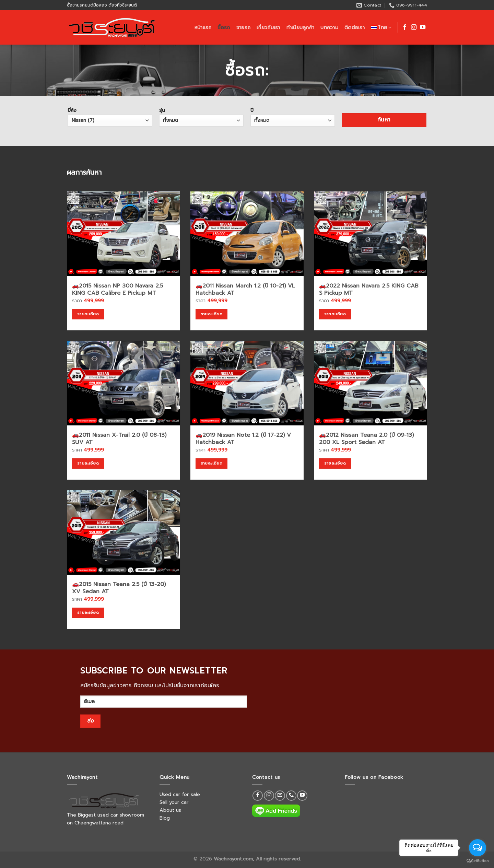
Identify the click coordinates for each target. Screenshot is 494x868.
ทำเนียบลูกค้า (301, 27)
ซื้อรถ (224, 27)
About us (170, 810)
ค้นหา (384, 120)
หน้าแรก (203, 27)
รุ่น (202, 116)
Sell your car (174, 802)
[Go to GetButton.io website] (478, 861)
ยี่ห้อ (110, 116)
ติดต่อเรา (355, 27)
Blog (165, 818)
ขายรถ (243, 27)
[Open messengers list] (478, 848)
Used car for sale (180, 794)
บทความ (329, 27)
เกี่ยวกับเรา (268, 27)
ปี (293, 116)
